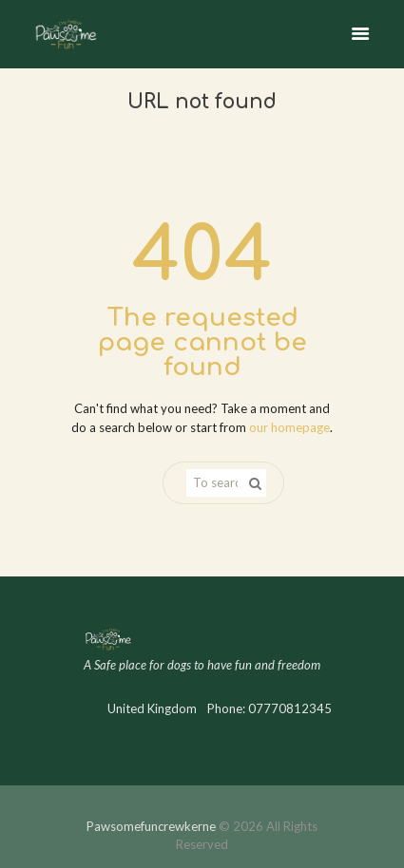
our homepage (289, 427)
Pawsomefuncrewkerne (151, 826)
